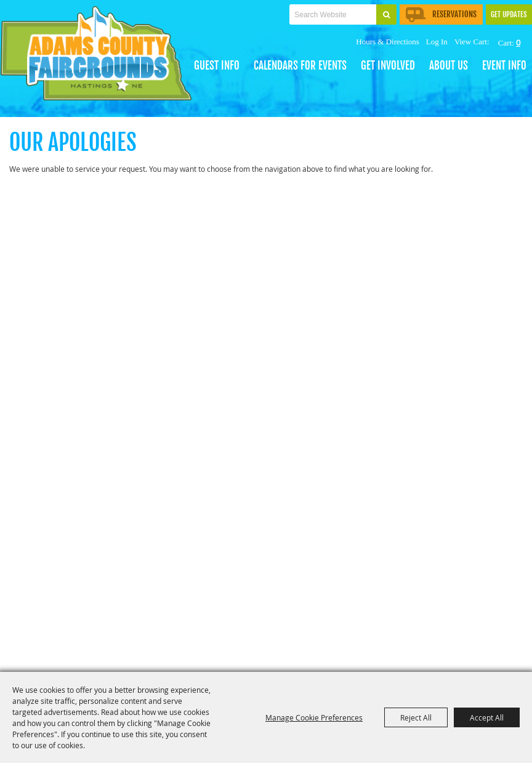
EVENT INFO (504, 66)
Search (386, 14)
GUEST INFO (217, 66)
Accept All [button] (487, 717)
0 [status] (518, 42)
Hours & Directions (388, 42)
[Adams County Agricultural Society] (102, 57)
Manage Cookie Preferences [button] (314, 717)
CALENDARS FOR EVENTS (300, 66)
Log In (437, 42)
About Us (449, 66)
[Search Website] (333, 14)
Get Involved (388, 66)
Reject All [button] (416, 717)
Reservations (441, 14)
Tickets (232, 29)
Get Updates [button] (509, 14)
